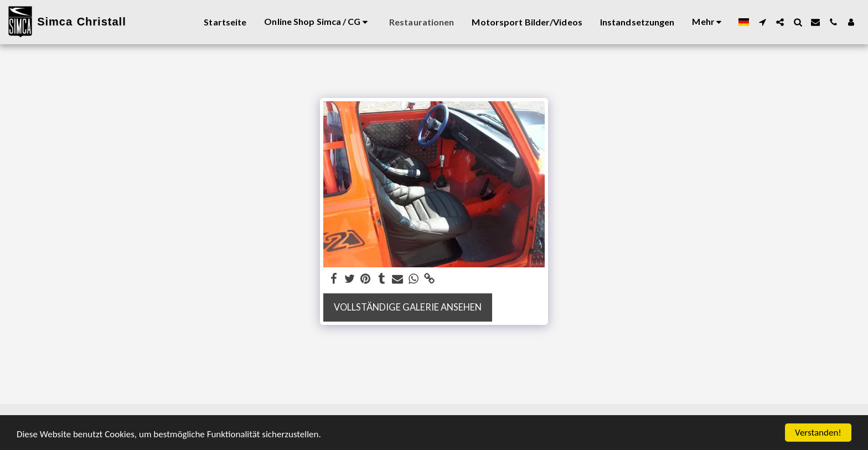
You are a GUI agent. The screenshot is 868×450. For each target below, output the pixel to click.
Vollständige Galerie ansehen (408, 307)
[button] (762, 22)
